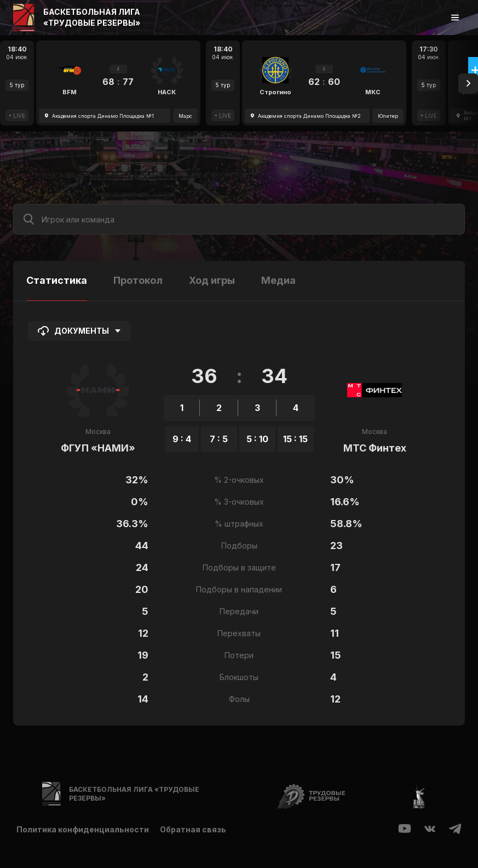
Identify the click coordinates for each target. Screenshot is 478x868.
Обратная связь (193, 829)
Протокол (138, 280)
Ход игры (212, 280)
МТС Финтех (375, 448)
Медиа (278, 280)
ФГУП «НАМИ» (98, 448)
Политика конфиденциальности (83, 829)
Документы (79, 331)
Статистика (57, 280)
